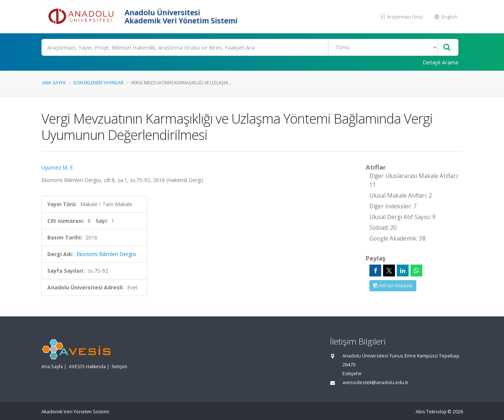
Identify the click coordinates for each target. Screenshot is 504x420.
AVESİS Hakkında (87, 367)
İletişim (119, 367)
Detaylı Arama (440, 62)
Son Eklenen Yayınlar (98, 83)
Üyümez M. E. (58, 167)
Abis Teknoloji (431, 412)
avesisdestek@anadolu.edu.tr (376, 382)
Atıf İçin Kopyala (393, 285)
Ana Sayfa (54, 83)
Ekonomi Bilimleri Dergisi (106, 254)
